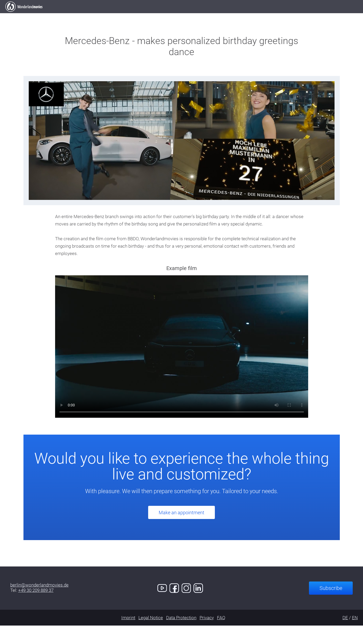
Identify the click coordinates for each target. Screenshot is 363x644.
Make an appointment (181, 531)
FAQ (221, 636)
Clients (187, 16)
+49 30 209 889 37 (36, 609)
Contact (280, 16)
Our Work (153, 16)
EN (355, 636)
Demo (250, 16)
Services (220, 16)
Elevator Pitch (110, 16)
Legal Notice (151, 636)
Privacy (207, 636)
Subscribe (331, 607)
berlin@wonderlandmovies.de (39, 603)
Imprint (128, 636)
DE (345, 636)
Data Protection (181, 636)
